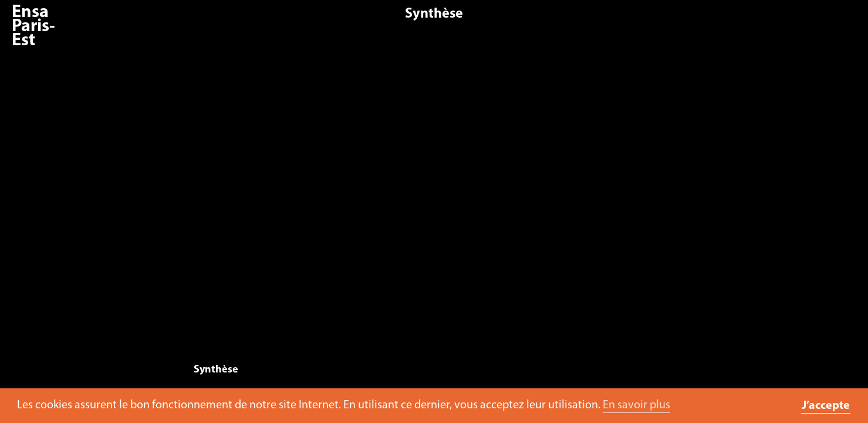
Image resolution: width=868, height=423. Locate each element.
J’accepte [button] (826, 406)
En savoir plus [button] (636, 405)
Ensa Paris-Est (33, 27)
